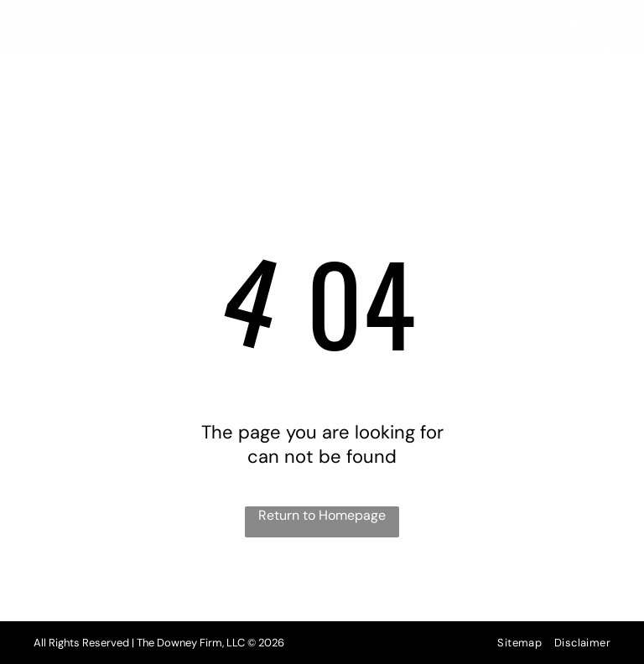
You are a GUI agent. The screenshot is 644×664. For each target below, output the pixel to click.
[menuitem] (365, 23)
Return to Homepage (322, 515)
